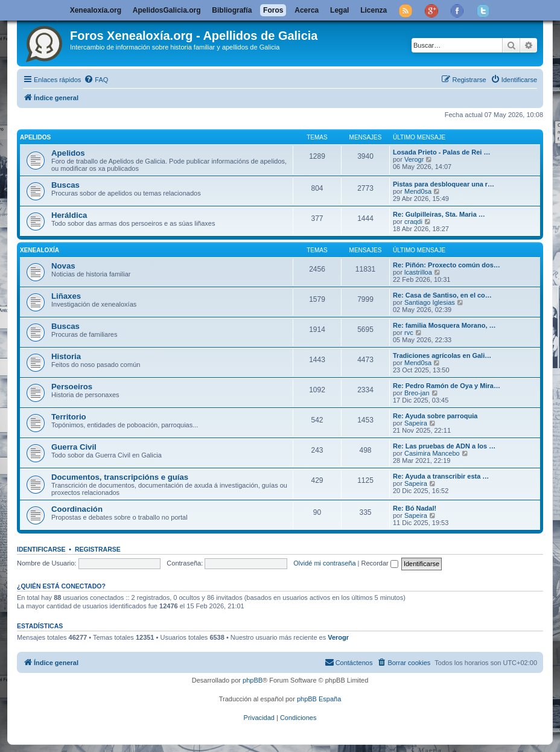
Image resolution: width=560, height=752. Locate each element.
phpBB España (319, 699)
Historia (66, 356)
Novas (63, 266)
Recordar (380, 563)
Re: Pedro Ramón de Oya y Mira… (447, 386)
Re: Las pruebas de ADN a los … (444, 446)
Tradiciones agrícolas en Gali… (442, 355)
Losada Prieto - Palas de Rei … (441, 152)
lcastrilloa (418, 272)
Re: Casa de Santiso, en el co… (442, 295)
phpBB (253, 680)
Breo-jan (417, 393)
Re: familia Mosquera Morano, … (444, 325)
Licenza (374, 10)
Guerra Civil (74, 447)
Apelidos (35, 137)
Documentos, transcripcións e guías (120, 477)
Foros (273, 10)
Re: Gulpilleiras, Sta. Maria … (439, 214)
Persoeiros (72, 387)
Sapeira (416, 423)
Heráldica (69, 215)
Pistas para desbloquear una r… (444, 184)
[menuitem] (96, 80)
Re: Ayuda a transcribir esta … (441, 476)
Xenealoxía (40, 250)
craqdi (413, 221)
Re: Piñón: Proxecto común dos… (447, 265)
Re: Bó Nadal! (415, 508)
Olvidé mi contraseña (324, 563)
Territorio (69, 417)
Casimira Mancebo (432, 453)
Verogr (414, 159)
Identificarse (41, 549)
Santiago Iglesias (430, 302)
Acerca (307, 10)
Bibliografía (232, 10)
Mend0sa (418, 191)
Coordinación (77, 509)
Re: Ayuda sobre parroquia (435, 416)
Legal (339, 10)
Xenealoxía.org (96, 10)
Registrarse (98, 549)
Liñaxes (66, 296)
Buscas (65, 185)
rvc (409, 333)
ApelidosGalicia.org (167, 10)
